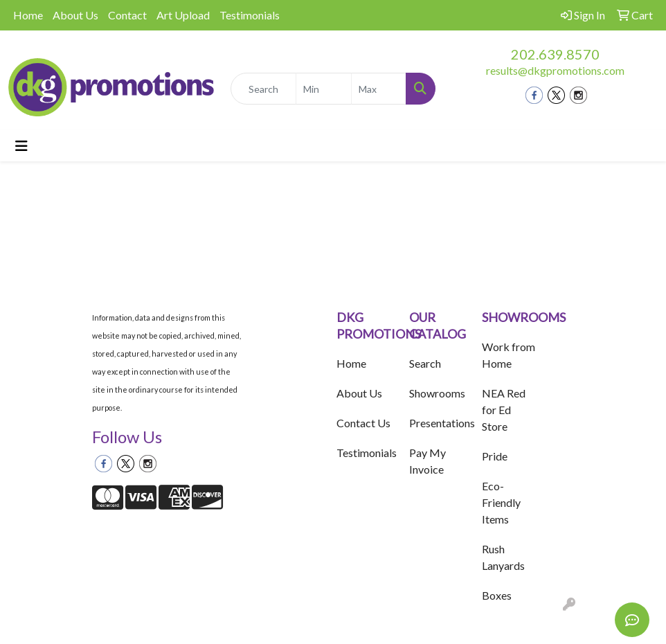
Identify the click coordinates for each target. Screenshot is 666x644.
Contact (127, 15)
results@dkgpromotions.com (555, 70)
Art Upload (183, 15)
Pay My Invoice (427, 461)
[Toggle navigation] (21, 146)
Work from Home (508, 355)
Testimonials (250, 15)
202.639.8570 (555, 54)
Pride (495, 456)
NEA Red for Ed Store (504, 410)
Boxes (497, 595)
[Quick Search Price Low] (324, 89)
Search (425, 363)
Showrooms (437, 393)
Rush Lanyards (503, 557)
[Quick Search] (264, 89)
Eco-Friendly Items (501, 502)
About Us (75, 15)
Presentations (437, 423)
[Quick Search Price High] (379, 89)
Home (28, 15)
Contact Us (363, 423)
